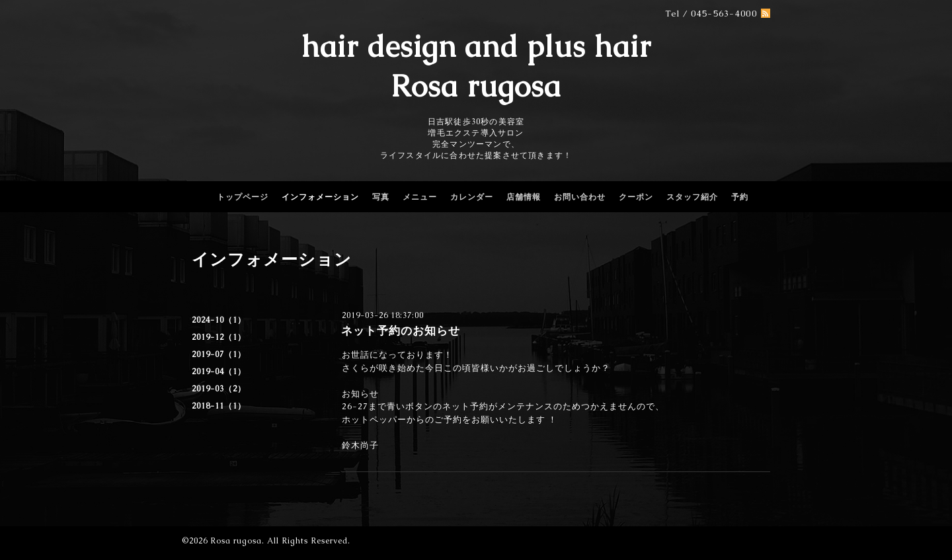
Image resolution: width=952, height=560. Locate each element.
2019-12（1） (219, 337)
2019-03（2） (219, 389)
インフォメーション (320, 197)
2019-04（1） (219, 372)
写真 (381, 197)
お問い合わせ (580, 197)
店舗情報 (524, 197)
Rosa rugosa (236, 541)
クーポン (636, 197)
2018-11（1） (219, 406)
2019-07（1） (219, 354)
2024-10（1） (219, 320)
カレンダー (472, 197)
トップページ (243, 197)
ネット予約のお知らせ (401, 331)
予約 (740, 197)
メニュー (420, 197)
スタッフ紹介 (692, 197)
